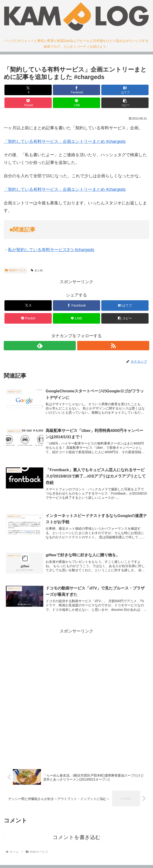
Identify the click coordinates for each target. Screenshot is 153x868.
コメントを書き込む (77, 837)
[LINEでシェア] (76, 103)
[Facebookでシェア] (76, 90)
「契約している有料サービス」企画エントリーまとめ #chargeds (65, 141)
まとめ (37, 270)
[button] (125, 103)
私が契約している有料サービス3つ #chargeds (51, 250)
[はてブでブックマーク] (125, 90)
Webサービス (15, 270)
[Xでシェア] (28, 90)
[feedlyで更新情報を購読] (40, 346)
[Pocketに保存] (28, 103)
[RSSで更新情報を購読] (113, 346)
